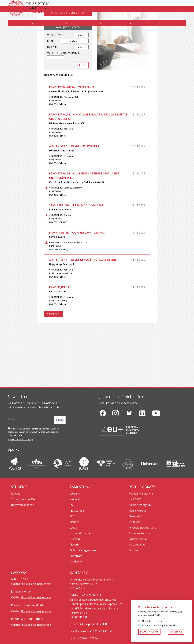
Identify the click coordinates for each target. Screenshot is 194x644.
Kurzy (116, 26)
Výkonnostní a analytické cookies (160, 625)
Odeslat (60, 449)
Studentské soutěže (23, 528)
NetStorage (77, 539)
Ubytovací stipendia (23, 534)
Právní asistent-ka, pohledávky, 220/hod (77, 261)
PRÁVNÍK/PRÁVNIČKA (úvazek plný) (72, 116)
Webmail (75, 522)
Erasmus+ (165, 17)
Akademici (76, 590)
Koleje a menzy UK (140, 534)
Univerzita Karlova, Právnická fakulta (92, 608)
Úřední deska (149, 17)
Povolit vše (176, 632)
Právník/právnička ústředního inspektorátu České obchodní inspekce (84, 204)
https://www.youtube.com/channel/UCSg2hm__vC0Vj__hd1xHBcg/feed (156, 442)
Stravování (135, 545)
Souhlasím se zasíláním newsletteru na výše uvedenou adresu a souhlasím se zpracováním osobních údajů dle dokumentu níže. (33, 461)
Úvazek (52, 76)
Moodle (114, 17)
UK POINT (135, 528)
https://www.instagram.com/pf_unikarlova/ (116, 442)
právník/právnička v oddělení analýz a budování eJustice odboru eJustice (88, 145)
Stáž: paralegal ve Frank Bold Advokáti (77, 234)
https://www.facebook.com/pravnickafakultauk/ (103, 442)
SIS (124, 17)
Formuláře (76, 585)
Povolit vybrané (149, 632)
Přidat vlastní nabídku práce (68, 41)
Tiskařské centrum (140, 562)
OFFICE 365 (100, 17)
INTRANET (134, 17)
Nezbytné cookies (152, 621)
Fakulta (16, 26)
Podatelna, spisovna (141, 522)
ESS (72, 534)
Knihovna (162, 5)
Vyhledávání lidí (179, 5)
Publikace (148, 5)
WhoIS (74, 556)
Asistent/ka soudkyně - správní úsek (74, 175)
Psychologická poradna (143, 556)
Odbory (74, 551)
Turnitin (75, 568)
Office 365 (135, 551)
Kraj (50, 70)
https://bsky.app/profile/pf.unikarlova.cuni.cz (129, 442)
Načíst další (53, 343)
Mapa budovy (137, 573)
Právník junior (59, 316)
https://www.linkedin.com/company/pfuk (143, 442)
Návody (16, 522)
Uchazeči (50, 26)
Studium (84, 26)
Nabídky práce (137, 539)
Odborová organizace (83, 579)
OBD (73, 545)
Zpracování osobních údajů (20, 468)
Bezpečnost (180, 17)
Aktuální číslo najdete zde (36, 613)
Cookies (134, 579)
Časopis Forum (138, 568)
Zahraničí (177, 26)
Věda (145, 26)
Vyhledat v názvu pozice (64, 82)
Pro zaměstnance (80, 562)
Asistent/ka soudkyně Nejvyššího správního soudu (84, 289)
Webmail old (77, 528)
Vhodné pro (55, 64)
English (184, 11)
